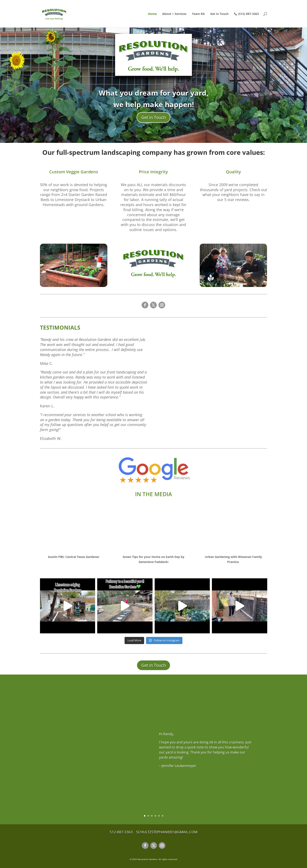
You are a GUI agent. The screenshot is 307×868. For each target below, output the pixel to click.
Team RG (198, 14)
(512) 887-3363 (248, 14)
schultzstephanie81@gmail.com (167, 832)
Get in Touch (219, 14)
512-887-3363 (122, 832)
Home (152, 14)
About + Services (174, 14)
